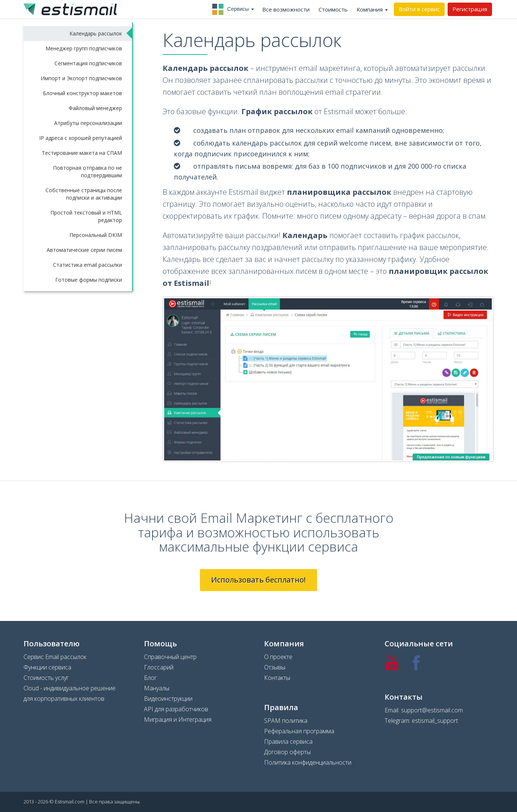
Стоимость (333, 9)
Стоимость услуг (46, 678)
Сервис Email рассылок (55, 657)
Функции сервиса (47, 667)
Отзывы (275, 667)
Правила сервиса (288, 741)
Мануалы (157, 688)
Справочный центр (170, 657)
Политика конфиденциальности (308, 762)
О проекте (278, 657)
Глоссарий (159, 667)
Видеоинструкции (168, 699)
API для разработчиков (176, 709)
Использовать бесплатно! (258, 580)
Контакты (277, 678)
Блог (150, 678)
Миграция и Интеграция (178, 719)
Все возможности (286, 9)
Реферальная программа (299, 731)
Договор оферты (287, 752)
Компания (372, 9)
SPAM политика (286, 721)
